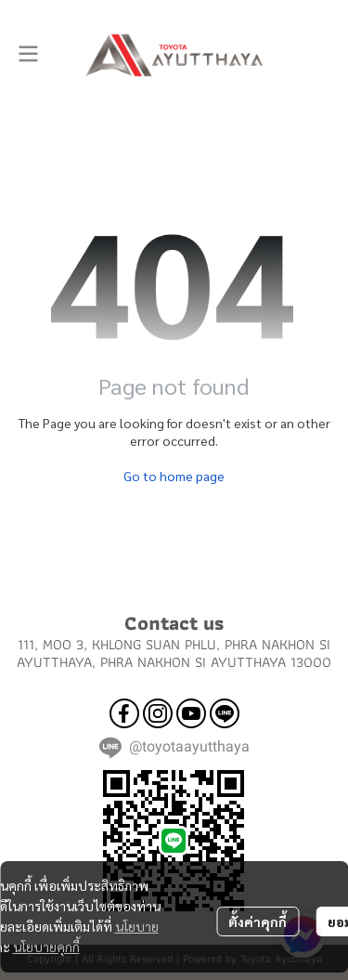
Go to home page (174, 476)
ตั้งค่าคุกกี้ (258, 921)
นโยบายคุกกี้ (46, 947)
